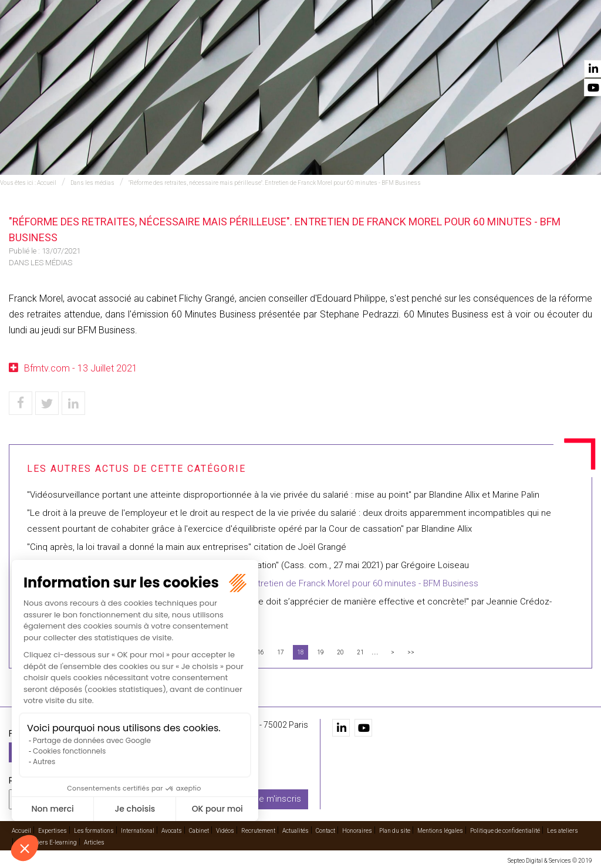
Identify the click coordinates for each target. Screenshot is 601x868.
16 (261, 652)
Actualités (524, 42)
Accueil (100, 42)
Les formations (209, 42)
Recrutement (465, 42)
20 (340, 652)
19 (320, 652)
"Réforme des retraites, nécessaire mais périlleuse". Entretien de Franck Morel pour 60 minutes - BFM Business (275, 183)
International (280, 42)
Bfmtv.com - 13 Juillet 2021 (81, 368)
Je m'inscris (278, 799)
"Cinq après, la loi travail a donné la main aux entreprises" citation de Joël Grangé (187, 547)
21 (360, 652)
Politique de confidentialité (505, 831)
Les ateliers (563, 831)
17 (281, 652)
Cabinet (378, 42)
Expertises (146, 42)
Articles (94, 842)
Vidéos (415, 42)
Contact (573, 42)
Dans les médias (92, 183)
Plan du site (395, 831)
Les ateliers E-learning (47, 842)
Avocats (336, 42)
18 (300, 652)
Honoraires (357, 831)
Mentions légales (440, 831)
